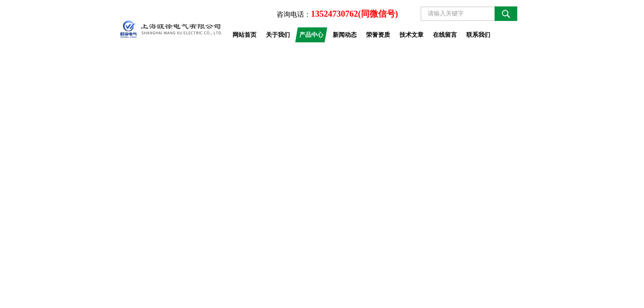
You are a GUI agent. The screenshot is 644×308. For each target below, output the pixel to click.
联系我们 (478, 35)
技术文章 (411, 35)
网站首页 (244, 35)
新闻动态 (345, 35)
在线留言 (445, 35)
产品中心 (311, 35)
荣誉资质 (378, 35)
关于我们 (278, 35)
